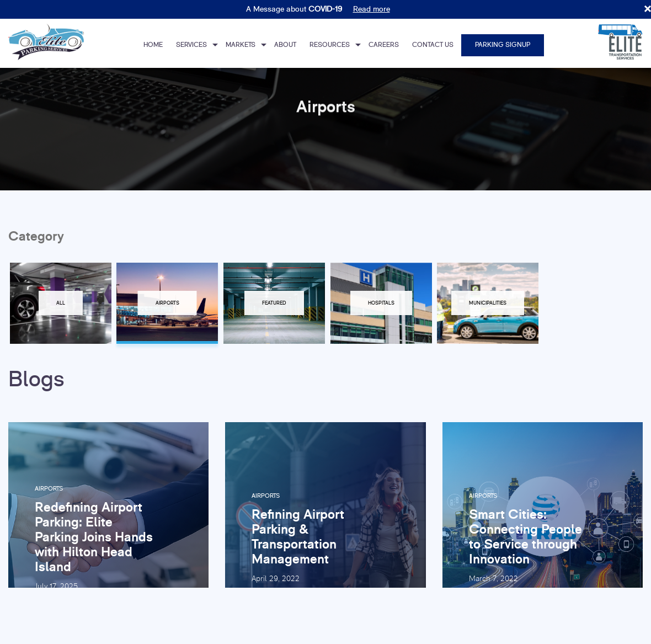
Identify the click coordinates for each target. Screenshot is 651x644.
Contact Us (433, 45)
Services (191, 45)
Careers (384, 45)
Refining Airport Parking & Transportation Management (298, 537)
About (285, 45)
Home (153, 45)
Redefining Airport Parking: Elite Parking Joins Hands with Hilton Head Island (94, 537)
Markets (241, 45)
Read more (372, 9)
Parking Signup (503, 45)
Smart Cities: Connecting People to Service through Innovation (525, 537)
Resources (330, 45)
